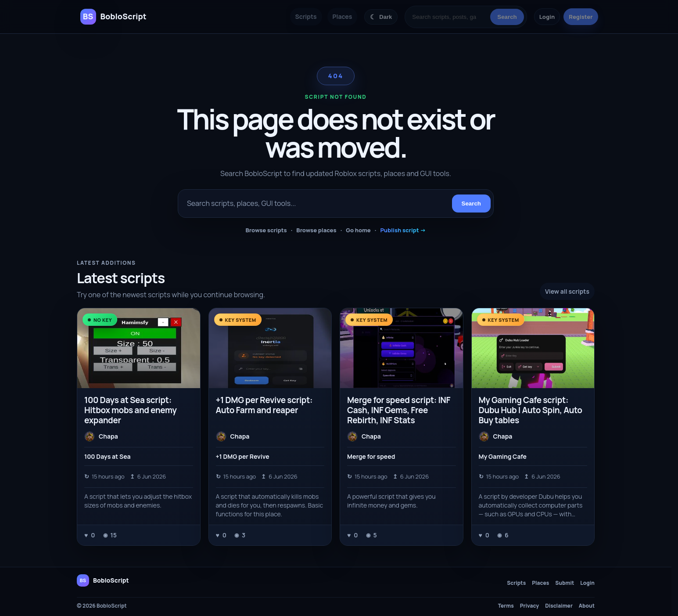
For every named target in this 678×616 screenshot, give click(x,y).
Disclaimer (559, 606)
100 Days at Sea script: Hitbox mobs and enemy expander (131, 410)
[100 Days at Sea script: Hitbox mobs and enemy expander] (139, 348)
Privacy (529, 606)
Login (547, 17)
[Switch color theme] (381, 17)
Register (581, 17)
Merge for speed (371, 456)
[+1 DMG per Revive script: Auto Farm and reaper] (270, 348)
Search (507, 17)
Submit (565, 583)
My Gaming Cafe (503, 456)
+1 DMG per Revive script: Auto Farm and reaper (264, 405)
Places (343, 16)
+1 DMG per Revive (243, 456)
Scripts (306, 16)
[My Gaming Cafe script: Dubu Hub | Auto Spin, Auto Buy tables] (533, 348)
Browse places (316, 230)
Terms (506, 606)
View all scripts (567, 291)
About (587, 606)
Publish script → (403, 230)
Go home (358, 230)
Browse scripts (266, 230)
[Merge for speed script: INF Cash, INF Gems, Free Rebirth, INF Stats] (402, 348)
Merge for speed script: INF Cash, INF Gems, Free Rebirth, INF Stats (399, 410)
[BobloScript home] (103, 580)
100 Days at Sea (108, 456)
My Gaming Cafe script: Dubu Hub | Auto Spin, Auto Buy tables (531, 410)
